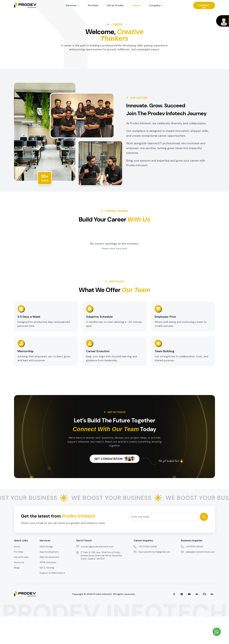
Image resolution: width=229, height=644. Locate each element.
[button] (204, 5)
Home (17, 547)
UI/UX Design (46, 547)
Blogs (17, 568)
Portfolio (19, 552)
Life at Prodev (21, 557)
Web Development (49, 557)
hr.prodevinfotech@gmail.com (152, 552)
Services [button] (73, 5)
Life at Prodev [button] (115, 5)
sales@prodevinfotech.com (198, 552)
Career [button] (136, 5)
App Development (49, 552)
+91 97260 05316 (145, 547)
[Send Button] (204, 517)
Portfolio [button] (93, 5)
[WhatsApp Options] (217, 632)
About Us (19, 562)
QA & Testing (47, 568)
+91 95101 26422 (192, 547)
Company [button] (156, 5)
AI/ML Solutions (48, 562)
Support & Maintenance (52, 573)
